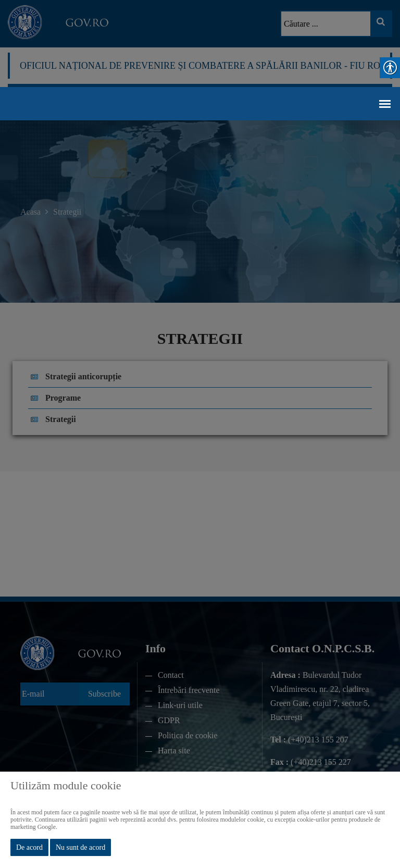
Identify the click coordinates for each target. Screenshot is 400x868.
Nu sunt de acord (80, 847)
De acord (29, 847)
